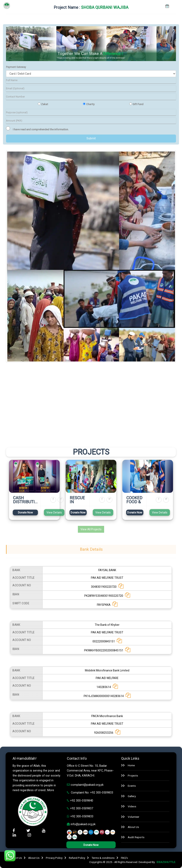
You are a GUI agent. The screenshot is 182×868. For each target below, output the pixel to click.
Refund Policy (77, 858)
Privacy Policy (54, 858)
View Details (54, 512)
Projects (133, 776)
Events (132, 786)
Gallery (132, 796)
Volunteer (134, 817)
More (51, 790)
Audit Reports (136, 837)
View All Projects (91, 529)
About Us (133, 827)
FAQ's (124, 858)
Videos (132, 806)
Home (131, 765)
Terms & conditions (103, 858)
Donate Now (25, 512)
